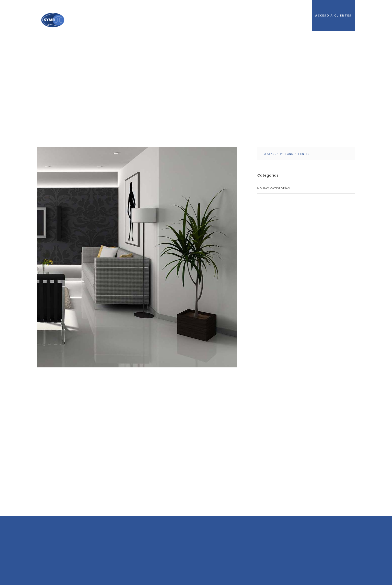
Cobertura (295, 15)
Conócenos (230, 15)
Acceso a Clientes (333, 15)
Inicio (201, 15)
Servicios (262, 15)
